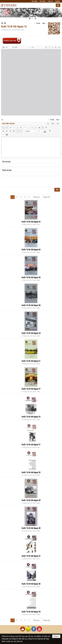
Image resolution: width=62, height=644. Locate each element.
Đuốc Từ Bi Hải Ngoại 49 (31, 500)
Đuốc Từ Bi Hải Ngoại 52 (31, 417)
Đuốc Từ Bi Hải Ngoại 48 (31, 528)
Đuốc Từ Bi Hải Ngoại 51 (31, 445)
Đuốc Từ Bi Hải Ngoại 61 (31, 361)
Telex (53, 124)
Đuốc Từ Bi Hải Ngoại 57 (31, 389)
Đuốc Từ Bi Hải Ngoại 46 (31, 584)
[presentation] (18, 182)
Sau (44, 23)
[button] (58, 5)
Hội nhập (43, 1)
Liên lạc (50, 1)
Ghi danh (35, 1)
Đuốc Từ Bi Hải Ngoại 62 (31, 222)
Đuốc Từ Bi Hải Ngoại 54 (31, 333)
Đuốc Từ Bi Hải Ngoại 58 (31, 305)
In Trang (2, 120)
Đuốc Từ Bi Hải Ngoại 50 (31, 472)
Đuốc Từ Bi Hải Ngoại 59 (31, 277)
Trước (38, 23)
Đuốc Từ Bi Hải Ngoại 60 (31, 250)
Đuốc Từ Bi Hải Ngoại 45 (31, 612)
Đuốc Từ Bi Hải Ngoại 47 (31, 556)
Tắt (48, 124)
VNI (58, 124)
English (58, 1)
